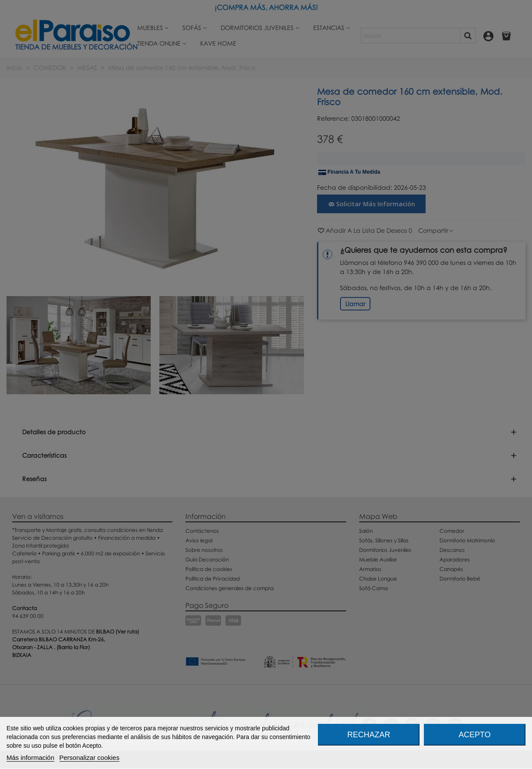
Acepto (475, 735)
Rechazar (369, 735)
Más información (30, 757)
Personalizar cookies (89, 757)
